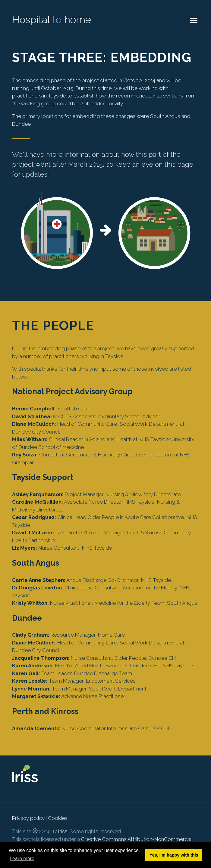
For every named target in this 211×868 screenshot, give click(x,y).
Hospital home (52, 20)
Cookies (58, 818)
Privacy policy (28, 818)
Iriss (63, 831)
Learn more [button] (22, 859)
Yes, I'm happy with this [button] (174, 855)
